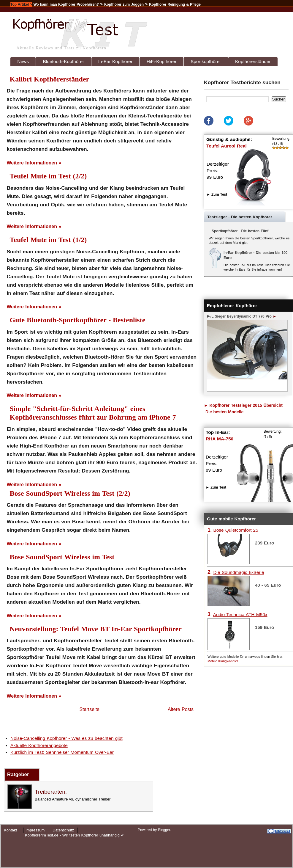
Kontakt (10, 830)
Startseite (89, 709)
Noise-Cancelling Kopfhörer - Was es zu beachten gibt (66, 738)
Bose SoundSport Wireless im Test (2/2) (70, 493)
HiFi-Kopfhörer (162, 61)
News (23, 61)
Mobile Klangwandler (223, 661)
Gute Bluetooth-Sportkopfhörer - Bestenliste (78, 320)
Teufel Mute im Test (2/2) (48, 176)
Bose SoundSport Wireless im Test (62, 557)
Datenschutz (63, 830)
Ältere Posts (181, 709)
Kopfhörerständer (253, 61)
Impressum (35, 830)
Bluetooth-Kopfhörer (64, 61)
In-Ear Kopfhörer (115, 61)
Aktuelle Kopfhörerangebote (39, 745)
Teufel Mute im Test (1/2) (48, 240)
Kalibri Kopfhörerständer (50, 79)
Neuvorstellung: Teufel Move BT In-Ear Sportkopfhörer (96, 629)
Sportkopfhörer (206, 61)
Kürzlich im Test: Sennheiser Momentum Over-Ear (62, 752)
